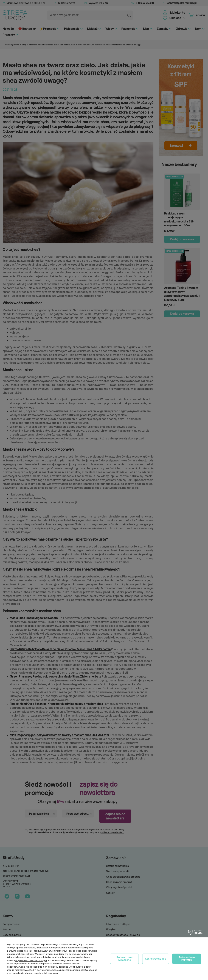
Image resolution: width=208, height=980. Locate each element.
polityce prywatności (80, 954)
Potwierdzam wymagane (125, 959)
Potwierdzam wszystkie (187, 959)
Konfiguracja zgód (156, 959)
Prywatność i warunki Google (31, 960)
